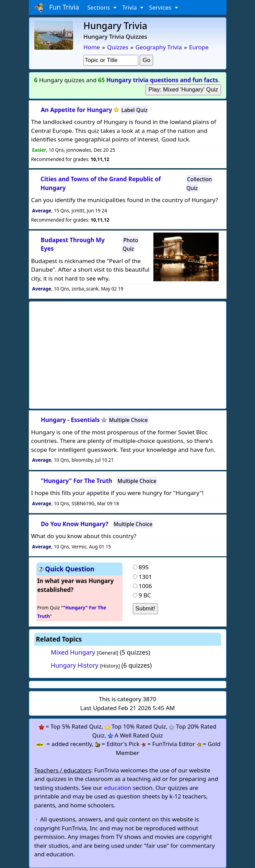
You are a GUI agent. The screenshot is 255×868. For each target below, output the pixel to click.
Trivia (130, 7)
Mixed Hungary (73, 652)
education (118, 788)
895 (144, 567)
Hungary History (75, 665)
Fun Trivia (57, 8)
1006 (145, 586)
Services (161, 7)
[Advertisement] (145, 353)
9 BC (145, 595)
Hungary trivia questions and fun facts (162, 80)
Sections (99, 7)
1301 (145, 577)
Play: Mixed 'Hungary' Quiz (183, 90)
